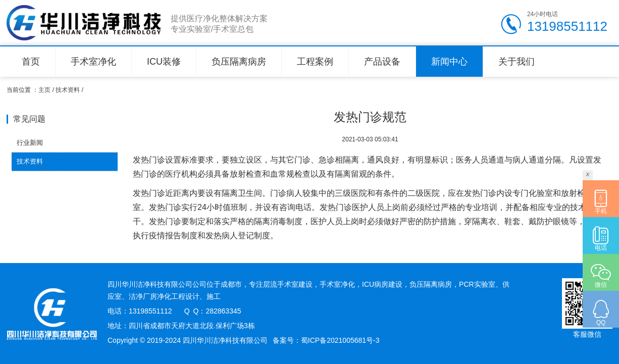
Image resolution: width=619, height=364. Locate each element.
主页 (44, 90)
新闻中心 (449, 62)
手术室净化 (93, 62)
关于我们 (517, 62)
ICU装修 (164, 62)
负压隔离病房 (239, 62)
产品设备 (382, 62)
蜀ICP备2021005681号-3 (340, 340)
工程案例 (315, 62)
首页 (31, 62)
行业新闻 (30, 143)
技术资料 (68, 90)
